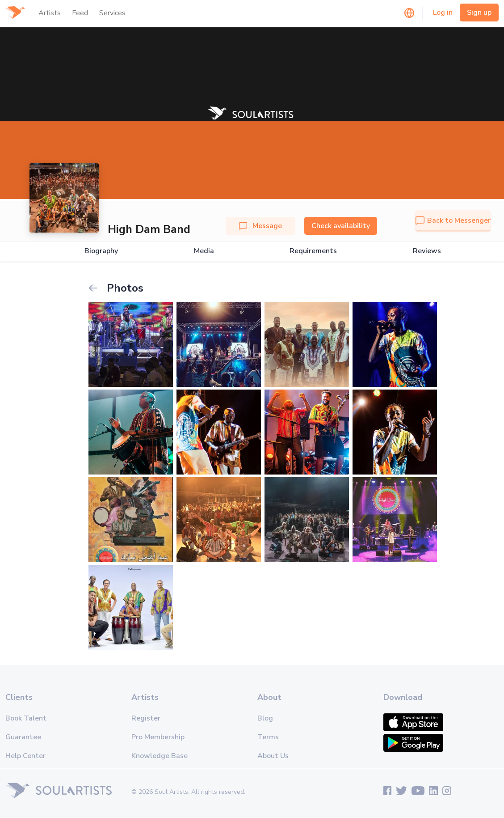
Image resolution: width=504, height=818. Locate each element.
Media (204, 251)
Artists (50, 13)
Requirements (313, 251)
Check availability (341, 226)
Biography (101, 251)
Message (260, 226)
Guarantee (23, 737)
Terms (268, 737)
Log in (443, 13)
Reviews (427, 251)
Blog (265, 718)
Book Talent (26, 718)
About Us (273, 756)
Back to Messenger (453, 220)
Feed (80, 13)
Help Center (25, 756)
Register (146, 718)
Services (112, 13)
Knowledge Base (160, 756)
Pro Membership (158, 737)
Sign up (479, 13)
